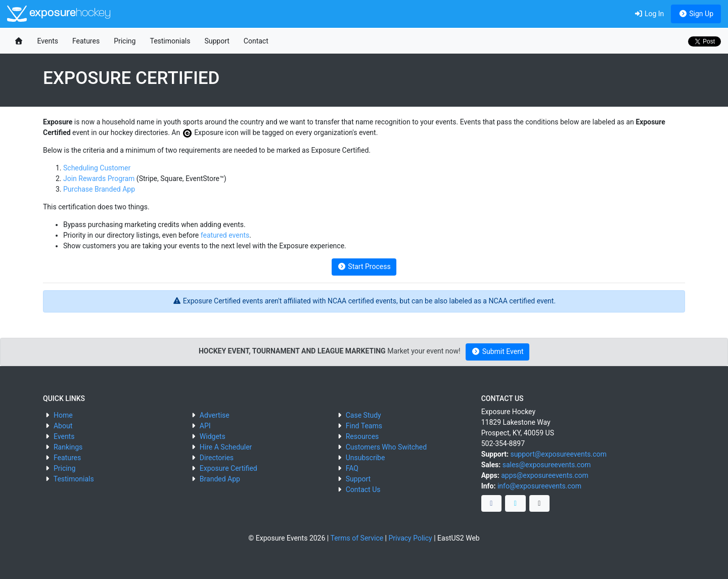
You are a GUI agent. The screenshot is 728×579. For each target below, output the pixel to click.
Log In (649, 14)
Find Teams (364, 426)
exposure (59, 14)
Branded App (220, 479)
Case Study (363, 415)
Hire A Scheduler (226, 447)
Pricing (125, 41)
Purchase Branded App (99, 189)
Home (63, 415)
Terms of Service (357, 538)
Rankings (68, 447)
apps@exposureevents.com (545, 475)
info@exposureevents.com (539, 486)
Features (86, 41)
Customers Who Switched (386, 447)
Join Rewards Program (99, 179)
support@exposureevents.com (558, 454)
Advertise (215, 415)
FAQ (352, 468)
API (205, 426)
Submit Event (498, 351)
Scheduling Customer (97, 168)
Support (217, 41)
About (63, 426)
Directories (217, 458)
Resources (362, 436)
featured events (225, 235)
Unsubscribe (366, 458)
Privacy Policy (411, 538)
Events (48, 41)
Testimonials (170, 41)
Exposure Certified (229, 468)
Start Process (364, 266)
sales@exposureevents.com (547, 465)
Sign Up (696, 14)
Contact (256, 41)
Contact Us (363, 489)
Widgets (213, 436)
